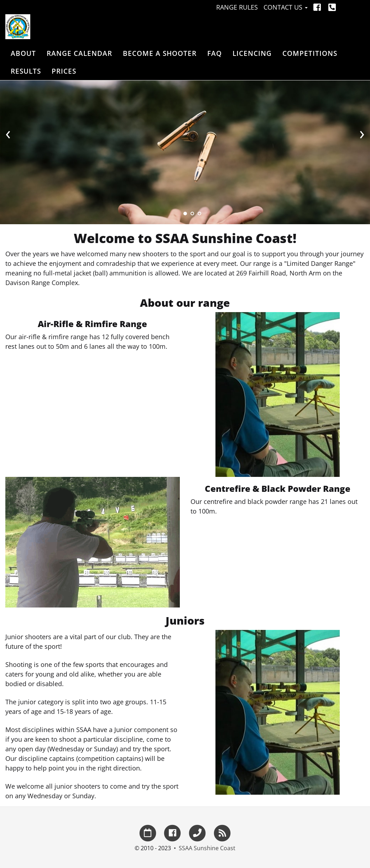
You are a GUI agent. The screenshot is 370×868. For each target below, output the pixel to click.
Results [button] (26, 71)
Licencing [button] (252, 53)
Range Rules (237, 7)
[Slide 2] (192, 214)
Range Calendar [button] (79, 53)
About (23, 53)
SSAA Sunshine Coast (207, 848)
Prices (64, 71)
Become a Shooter (160, 53)
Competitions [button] (310, 53)
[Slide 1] (185, 214)
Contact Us (286, 7)
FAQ (215, 53)
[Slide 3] (199, 214)
